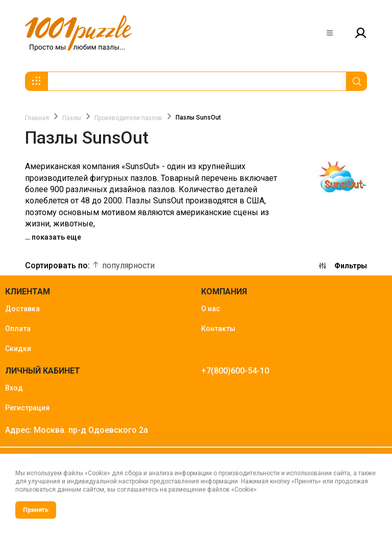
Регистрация (27, 408)
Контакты (218, 329)
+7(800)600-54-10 (235, 371)
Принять (36, 510)
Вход (14, 388)
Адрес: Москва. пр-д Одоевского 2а (77, 430)
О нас (211, 309)
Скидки (18, 349)
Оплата (18, 329)
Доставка (22, 309)
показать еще (56, 237)
